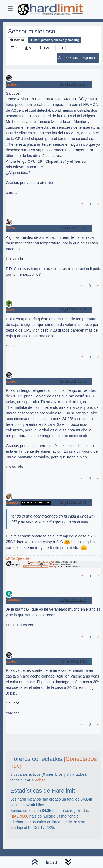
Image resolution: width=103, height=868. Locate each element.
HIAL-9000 (19, 816)
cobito (40, 780)
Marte (10, 228)
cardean (12, 84)
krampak (13, 503)
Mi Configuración (18, 559)
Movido (17, 40)
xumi (10, 310)
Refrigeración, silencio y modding (54, 40)
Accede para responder (78, 58)
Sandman (13, 600)
